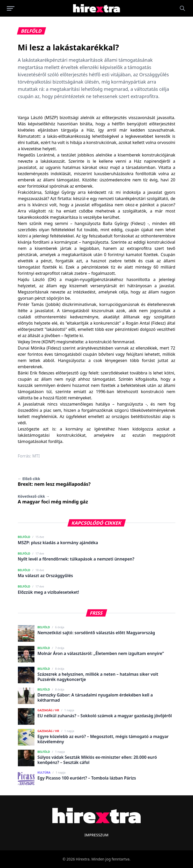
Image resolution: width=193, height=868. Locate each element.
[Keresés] (182, 8)
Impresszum (96, 835)
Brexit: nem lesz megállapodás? (54, 482)
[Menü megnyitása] (11, 8)
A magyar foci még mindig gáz (53, 499)
